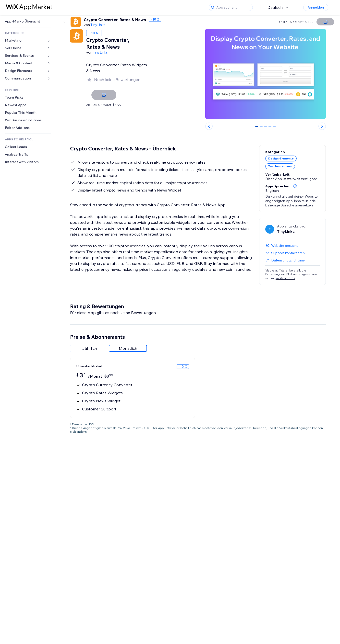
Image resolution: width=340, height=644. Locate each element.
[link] (28, 21)
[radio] (89, 348)
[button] (295, 186)
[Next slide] (322, 126)
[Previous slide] (209, 126)
